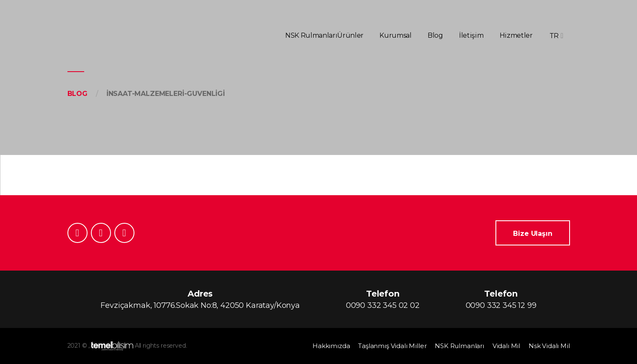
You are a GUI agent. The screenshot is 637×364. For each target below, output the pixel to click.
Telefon (383, 300)
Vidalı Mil (506, 346)
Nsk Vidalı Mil (549, 346)
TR (554, 36)
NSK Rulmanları (311, 35)
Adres (200, 300)
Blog (435, 35)
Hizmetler (516, 35)
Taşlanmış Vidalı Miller (392, 346)
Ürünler (350, 35)
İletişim (471, 35)
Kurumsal (395, 35)
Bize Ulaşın (533, 234)
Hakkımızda (331, 346)
